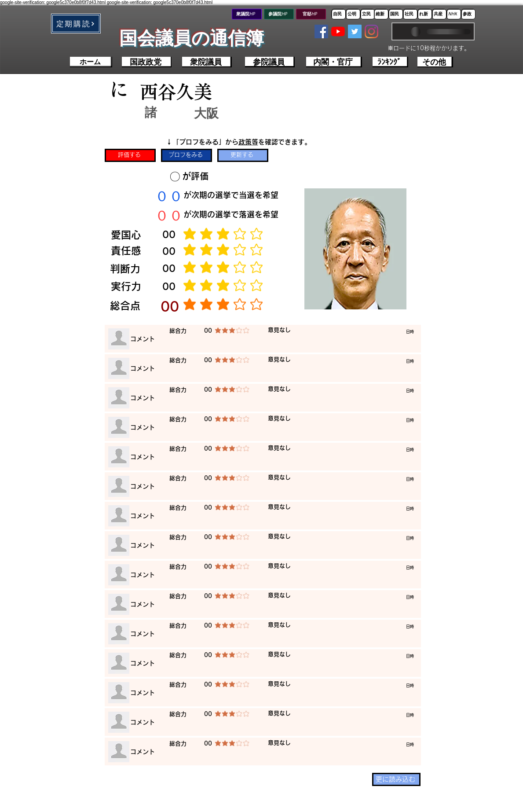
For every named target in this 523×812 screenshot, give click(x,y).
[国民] (396, 14)
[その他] (435, 62)
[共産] (439, 14)
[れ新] (425, 14)
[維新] (381, 14)
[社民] (410, 14)
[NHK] (454, 14)
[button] (76, 24)
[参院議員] (270, 62)
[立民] (368, 14)
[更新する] (243, 155)
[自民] (338, 14)
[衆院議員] (207, 62)
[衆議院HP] (247, 14)
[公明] (353, 14)
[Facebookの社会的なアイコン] (321, 31)
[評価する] (130, 155)
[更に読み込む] (396, 779)
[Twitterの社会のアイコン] (355, 31)
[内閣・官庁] (334, 62)
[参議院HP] (279, 14)
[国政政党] (147, 62)
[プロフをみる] (187, 155)
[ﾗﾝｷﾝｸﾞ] (390, 62)
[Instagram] (371, 31)
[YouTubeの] (338, 31)
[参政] (468, 14)
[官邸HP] (311, 14)
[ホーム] (91, 62)
